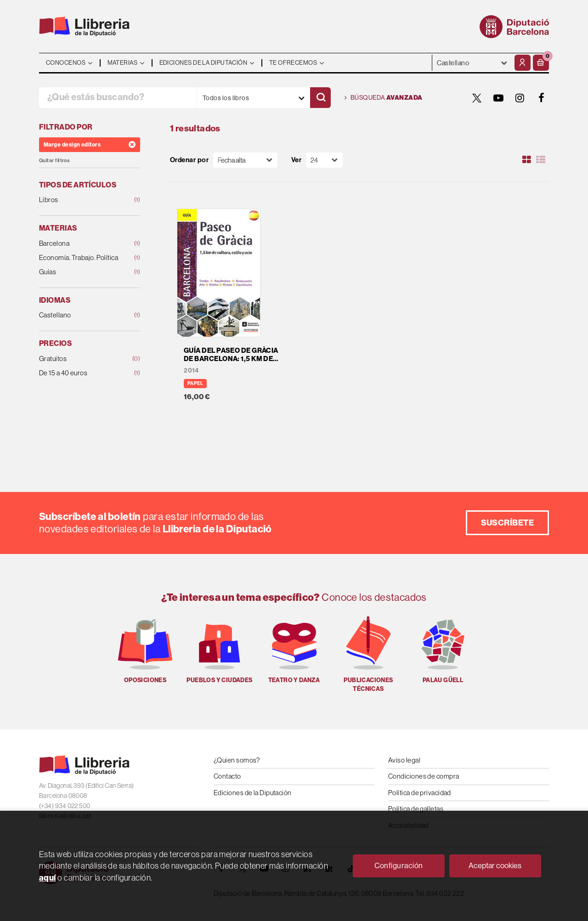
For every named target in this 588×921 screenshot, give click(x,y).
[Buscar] (320, 98)
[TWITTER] (477, 98)
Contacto (227, 776)
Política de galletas (416, 809)
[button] (541, 63)
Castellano (80, 315)
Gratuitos (80, 359)
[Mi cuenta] (523, 63)
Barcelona (80, 244)
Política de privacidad (420, 793)
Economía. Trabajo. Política (80, 258)
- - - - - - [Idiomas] (472, 63)
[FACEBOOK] (542, 98)
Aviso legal (404, 760)
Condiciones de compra (424, 776)
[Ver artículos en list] (541, 160)
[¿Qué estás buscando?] (118, 98)
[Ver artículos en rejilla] (527, 160)
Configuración (399, 866)
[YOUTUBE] (498, 98)
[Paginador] (324, 160)
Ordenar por (189, 160)
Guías (80, 272)
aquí (48, 878)
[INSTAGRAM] (520, 98)
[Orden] (245, 160)
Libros (80, 200)
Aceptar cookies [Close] (495, 866)
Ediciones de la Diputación (253, 793)
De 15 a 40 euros (80, 373)
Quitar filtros (54, 161)
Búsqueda (384, 98)
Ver (296, 160)
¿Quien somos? (237, 760)
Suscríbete (508, 523)
